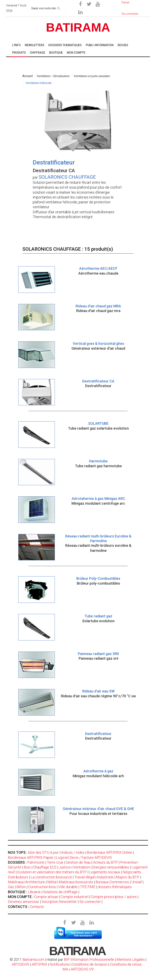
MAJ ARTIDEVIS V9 (78, 969)
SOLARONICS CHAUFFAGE (67, 177)
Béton (21, 887)
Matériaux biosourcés (76, 882)
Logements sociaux (105, 872)
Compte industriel (74, 897)
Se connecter (90, 902)
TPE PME (88, 887)
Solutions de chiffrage (60, 892)
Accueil (28, 76)
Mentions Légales (131, 959)
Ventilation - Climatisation (53, 76)
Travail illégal (84, 877)
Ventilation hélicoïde (39, 83)
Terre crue (55, 862)
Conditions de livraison (90, 964)
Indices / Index (73, 852)
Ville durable (68, 887)
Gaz (11, 887)
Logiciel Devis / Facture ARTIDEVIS (84, 857)
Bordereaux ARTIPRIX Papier (31, 857)
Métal (52, 882)
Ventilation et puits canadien (92, 76)
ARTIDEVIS (21, 964)
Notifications (60, 964)
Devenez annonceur (24, 902)
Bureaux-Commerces (112, 882)
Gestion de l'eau (78, 862)
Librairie (34, 892)
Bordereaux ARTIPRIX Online (109, 852)
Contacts (37, 907)
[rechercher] (59, 8)
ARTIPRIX (39, 964)
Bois (27, 867)
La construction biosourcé (51, 877)
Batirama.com (33, 959)
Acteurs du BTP (105, 862)
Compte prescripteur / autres (114, 897)
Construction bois (42, 887)
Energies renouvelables (111, 867)
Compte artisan (46, 897)
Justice (65, 867)
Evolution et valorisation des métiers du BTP (52, 872)
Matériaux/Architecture (26, 882)
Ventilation (81, 867)
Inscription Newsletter (59, 902)
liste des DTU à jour (43, 852)
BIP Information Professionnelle (89, 959)
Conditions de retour (126, 964)
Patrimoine (36, 862)
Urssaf (137, 882)
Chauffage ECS (45, 867)
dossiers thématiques (115, 887)
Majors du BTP (128, 877)
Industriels (105, 877)
